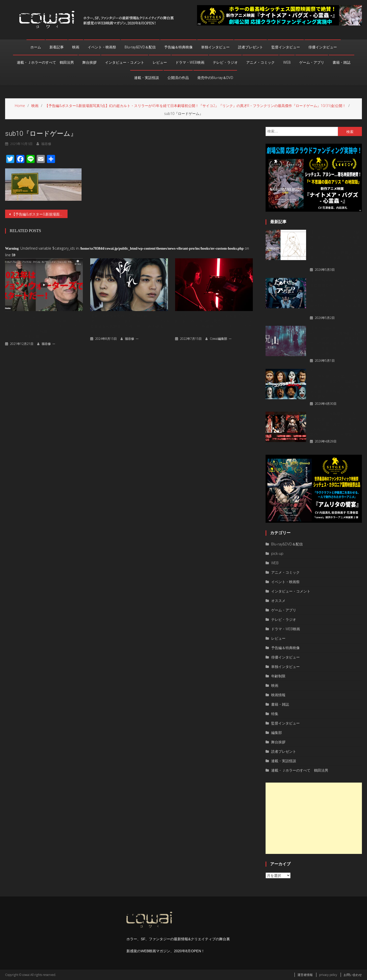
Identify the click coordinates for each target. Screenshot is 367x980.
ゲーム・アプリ (312, 62)
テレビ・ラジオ (225, 62)
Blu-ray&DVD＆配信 (140, 47)
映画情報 (278, 695)
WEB (287, 62)
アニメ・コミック (260, 62)
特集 (275, 714)
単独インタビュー (215, 47)
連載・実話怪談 (147, 78)
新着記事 (57, 47)
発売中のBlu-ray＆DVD (215, 78)
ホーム (36, 47)
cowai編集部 (218, 339)
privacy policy (328, 975)
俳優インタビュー (323, 47)
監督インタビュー (286, 47)
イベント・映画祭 (102, 47)
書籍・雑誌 (342, 62)
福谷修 (46, 344)
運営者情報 (305, 975)
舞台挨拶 (89, 62)
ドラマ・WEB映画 (190, 62)
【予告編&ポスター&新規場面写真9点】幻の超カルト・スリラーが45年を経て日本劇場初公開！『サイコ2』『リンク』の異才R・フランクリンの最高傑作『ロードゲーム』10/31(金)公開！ (40, 214)
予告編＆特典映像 (178, 47)
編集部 (277, 733)
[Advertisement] (314, 818)
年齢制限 (278, 676)
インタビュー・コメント (125, 62)
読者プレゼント (251, 47)
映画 (76, 47)
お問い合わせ (353, 975)
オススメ (278, 601)
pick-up (277, 553)
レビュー (160, 62)
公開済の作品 (178, 78)
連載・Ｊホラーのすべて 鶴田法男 (45, 62)
